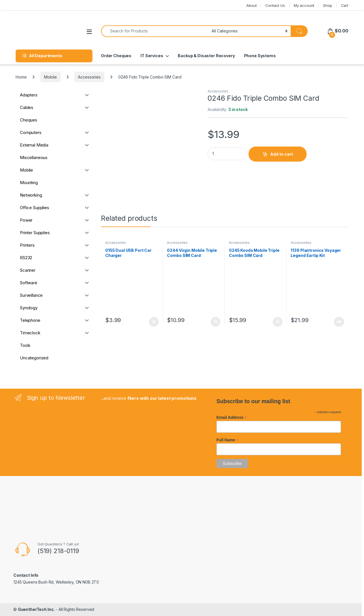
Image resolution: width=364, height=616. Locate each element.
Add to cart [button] (154, 322)
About (251, 5)
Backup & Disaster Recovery (206, 56)
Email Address (232, 417)
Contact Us (275, 5)
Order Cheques (116, 56)
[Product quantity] (227, 154)
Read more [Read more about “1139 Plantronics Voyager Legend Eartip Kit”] (339, 322)
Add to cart (282, 154)
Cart (345, 5)
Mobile (50, 77)
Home (21, 77)
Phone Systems (260, 56)
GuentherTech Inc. (36, 609)
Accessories (89, 77)
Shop (327, 5)
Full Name (227, 440)
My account (304, 5)
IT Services (152, 56)
